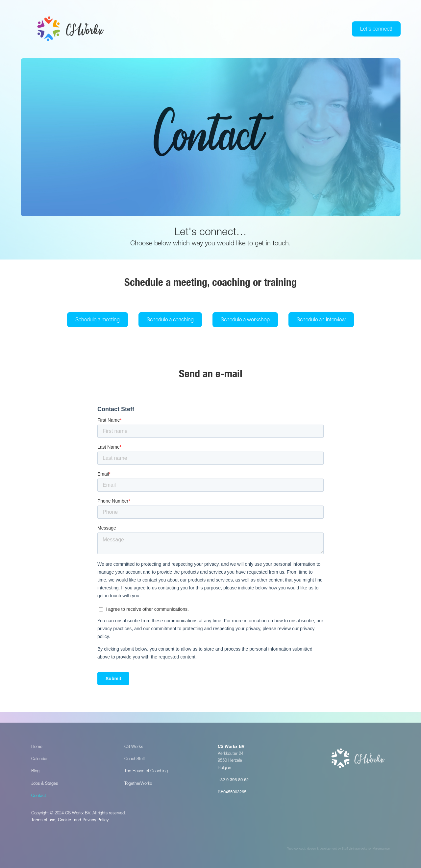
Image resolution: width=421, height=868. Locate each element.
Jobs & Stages (45, 784)
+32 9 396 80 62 (233, 780)
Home (37, 747)
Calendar (39, 759)
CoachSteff (135, 759)
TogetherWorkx (138, 784)
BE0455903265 (232, 793)
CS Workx (134, 747)
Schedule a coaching (170, 320)
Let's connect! (376, 30)
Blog (35, 771)
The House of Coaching (146, 771)
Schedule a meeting (98, 320)
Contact (39, 796)
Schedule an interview (321, 320)
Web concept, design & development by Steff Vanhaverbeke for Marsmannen (339, 849)
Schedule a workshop (245, 320)
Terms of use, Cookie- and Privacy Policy (70, 820)
